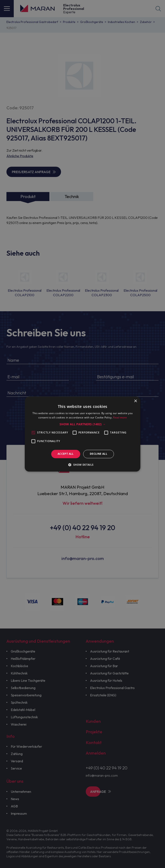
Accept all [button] (66, 454)
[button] (82, 424)
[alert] (82, 434)
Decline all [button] (99, 454)
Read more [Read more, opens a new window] (120, 417)
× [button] (135, 401)
